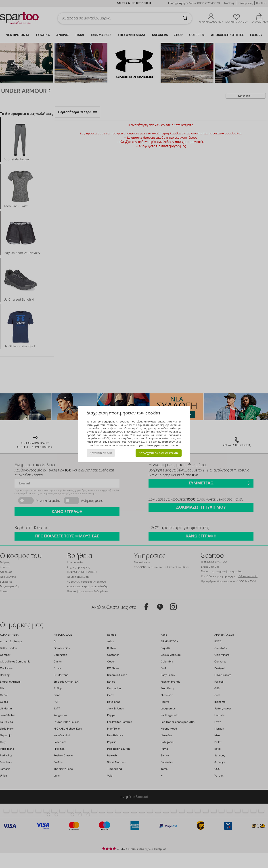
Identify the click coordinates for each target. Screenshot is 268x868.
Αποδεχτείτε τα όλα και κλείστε (158, 453)
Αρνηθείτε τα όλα (101, 453)
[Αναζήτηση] (185, 18)
